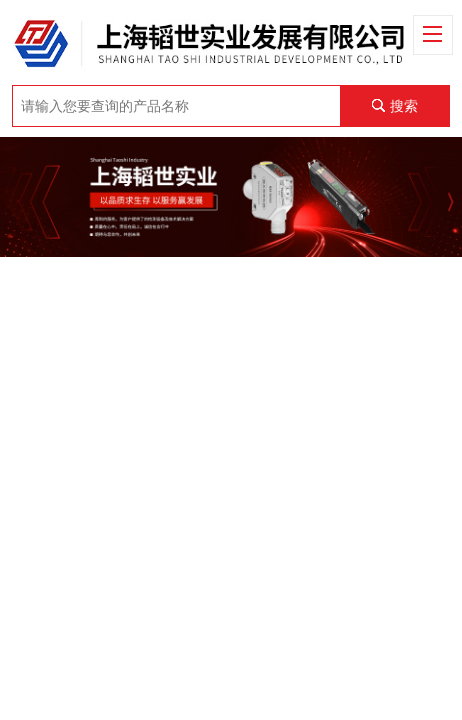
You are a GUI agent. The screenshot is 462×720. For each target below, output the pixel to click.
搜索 (404, 106)
